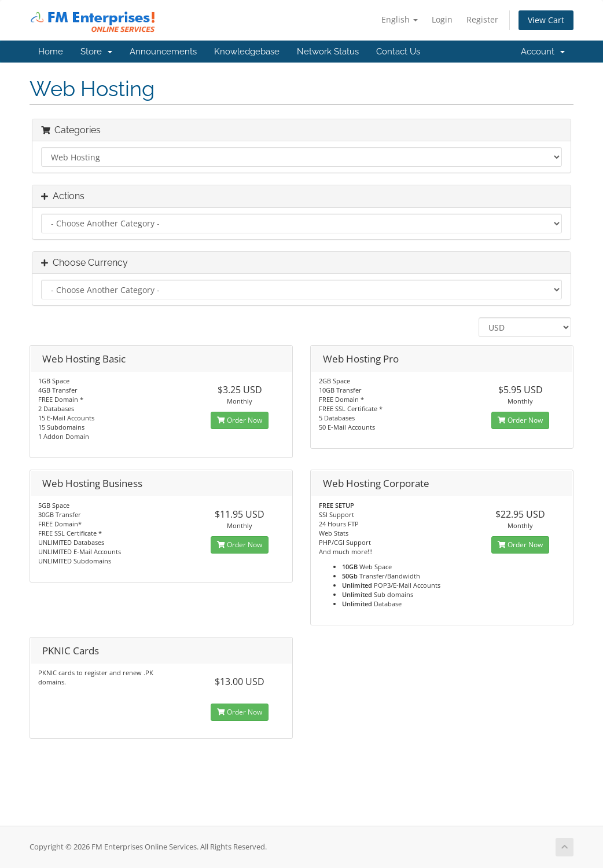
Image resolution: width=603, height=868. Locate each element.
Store (96, 52)
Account (543, 52)
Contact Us (398, 52)
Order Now (240, 420)
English (400, 19)
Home (51, 52)
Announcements (163, 52)
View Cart (546, 20)
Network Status (328, 52)
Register (482, 19)
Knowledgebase (247, 52)
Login (442, 19)
